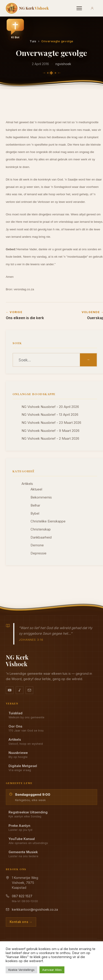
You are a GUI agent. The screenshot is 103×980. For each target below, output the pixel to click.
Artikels (27, 484)
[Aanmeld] (92, 8)
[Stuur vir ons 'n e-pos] (29, 690)
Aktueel (36, 489)
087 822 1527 (22, 896)
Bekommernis (41, 497)
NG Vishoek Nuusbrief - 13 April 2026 (50, 415)
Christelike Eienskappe (48, 521)
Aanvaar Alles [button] (52, 970)
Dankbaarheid (41, 537)
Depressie (38, 553)
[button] (15, 30)
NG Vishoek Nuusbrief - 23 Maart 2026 (51, 423)
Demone (37, 545)
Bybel (35, 513)
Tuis (33, 41)
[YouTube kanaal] (10, 690)
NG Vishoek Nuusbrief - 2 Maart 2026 (50, 439)
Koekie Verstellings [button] (21, 970)
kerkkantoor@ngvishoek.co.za (35, 909)
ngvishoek (63, 64)
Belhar (35, 505)
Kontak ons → (21, 922)
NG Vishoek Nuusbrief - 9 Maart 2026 (50, 431)
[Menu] (79, 8)
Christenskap (41, 529)
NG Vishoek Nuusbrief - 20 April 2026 (50, 407)
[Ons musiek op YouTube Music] (20, 690)
